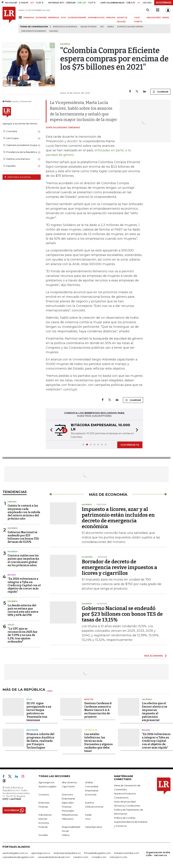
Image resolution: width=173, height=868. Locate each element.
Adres (110, 27)
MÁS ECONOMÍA (153, 656)
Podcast (43, 827)
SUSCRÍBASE (164, 3)
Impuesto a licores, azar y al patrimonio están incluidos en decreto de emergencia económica (118, 518)
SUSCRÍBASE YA (130, 445)
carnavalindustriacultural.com (54, 857)
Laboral (12, 502)
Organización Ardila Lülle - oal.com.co (158, 854)
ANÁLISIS (111, 18)
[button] (50, 430)
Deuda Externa (89, 27)
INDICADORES (154, 18)
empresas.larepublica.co (67, 853)
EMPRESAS (54, 18)
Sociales (43, 835)
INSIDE (166, 18)
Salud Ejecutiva (94, 827)
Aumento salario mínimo (130, 27)
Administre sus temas (17, 177)
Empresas (44, 803)
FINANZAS (29, 18)
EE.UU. (30, 699)
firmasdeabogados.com (97, 853)
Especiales (68, 803)
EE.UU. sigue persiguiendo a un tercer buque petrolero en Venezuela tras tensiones (39, 712)
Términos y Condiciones (127, 806)
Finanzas (43, 807)
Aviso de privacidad (125, 802)
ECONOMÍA (41, 18)
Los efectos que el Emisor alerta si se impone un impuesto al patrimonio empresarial (155, 712)
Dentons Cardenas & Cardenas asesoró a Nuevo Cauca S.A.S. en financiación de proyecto (98, 710)
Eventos (90, 803)
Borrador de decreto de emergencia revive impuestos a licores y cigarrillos (119, 567)
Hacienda (13, 528)
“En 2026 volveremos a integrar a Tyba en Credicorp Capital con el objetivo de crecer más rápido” (24, 585)
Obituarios (68, 819)
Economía (91, 795)
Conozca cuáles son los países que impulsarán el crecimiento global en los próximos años (23, 560)
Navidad (54, 31)
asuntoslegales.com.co (15, 853)
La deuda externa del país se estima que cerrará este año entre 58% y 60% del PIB (23, 610)
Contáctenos (121, 798)
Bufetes (89, 699)
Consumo (44, 795)
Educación (32, 730)
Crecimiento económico (34, 31)
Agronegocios (46, 782)
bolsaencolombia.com (127, 853)
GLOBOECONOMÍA (77, 18)
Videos (66, 835)
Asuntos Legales (47, 786)
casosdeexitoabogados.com (18, 857)
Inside (88, 815)
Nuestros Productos (125, 794)
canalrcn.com (81, 857)
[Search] (148, 10)
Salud (11, 625)
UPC (102, 27)
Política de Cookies (125, 818)
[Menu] (21, 17)
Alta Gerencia (69, 782)
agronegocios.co (41, 853)
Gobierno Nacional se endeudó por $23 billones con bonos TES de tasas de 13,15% (23, 537)
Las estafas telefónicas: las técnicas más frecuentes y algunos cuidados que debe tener (98, 743)
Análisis (89, 782)
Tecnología (91, 730)
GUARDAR (160, 92)
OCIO (63, 18)
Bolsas (12, 575)
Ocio (88, 819)
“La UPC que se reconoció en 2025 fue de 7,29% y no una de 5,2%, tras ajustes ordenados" (22, 635)
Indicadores (45, 815)
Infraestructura (70, 815)
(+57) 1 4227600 (12, 799)
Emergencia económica (65, 27)
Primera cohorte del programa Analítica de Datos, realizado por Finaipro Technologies (40, 741)
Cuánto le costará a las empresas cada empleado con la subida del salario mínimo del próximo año (24, 512)
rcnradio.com (99, 857)
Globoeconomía (94, 807)
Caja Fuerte (68, 786)
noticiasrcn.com (118, 857)
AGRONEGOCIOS (96, 18)
